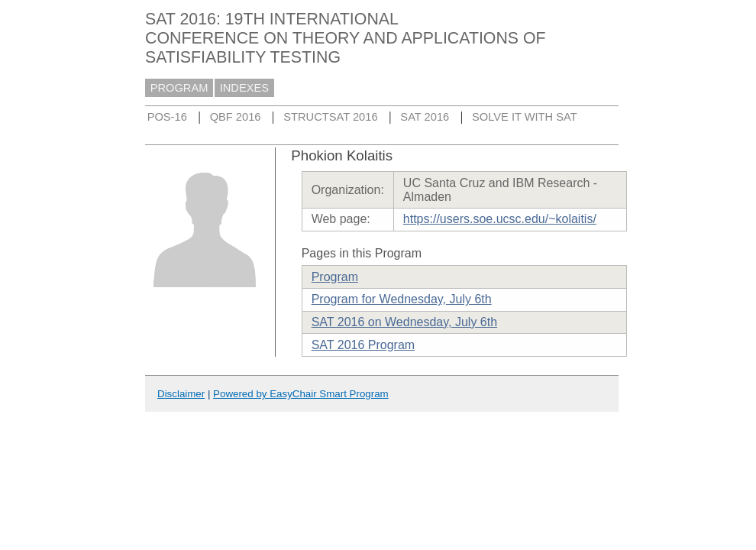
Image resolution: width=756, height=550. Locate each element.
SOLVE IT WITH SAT (525, 117)
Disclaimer (181, 394)
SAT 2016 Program (363, 345)
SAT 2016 (425, 117)
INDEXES (244, 88)
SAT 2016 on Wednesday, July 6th (404, 322)
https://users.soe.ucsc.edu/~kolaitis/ (500, 219)
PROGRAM (179, 88)
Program (335, 277)
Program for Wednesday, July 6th (402, 299)
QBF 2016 (236, 117)
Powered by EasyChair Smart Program (301, 394)
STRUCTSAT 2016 (330, 117)
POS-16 (167, 117)
